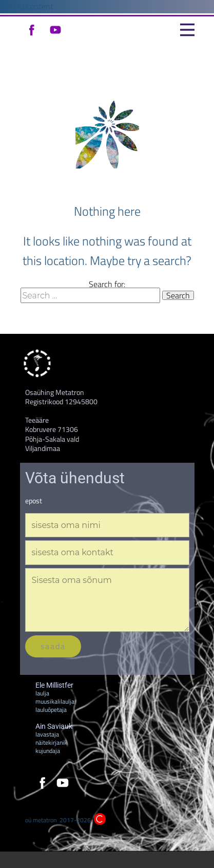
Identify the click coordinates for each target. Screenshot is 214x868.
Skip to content (27, 6)
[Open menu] (187, 30)
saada (53, 646)
